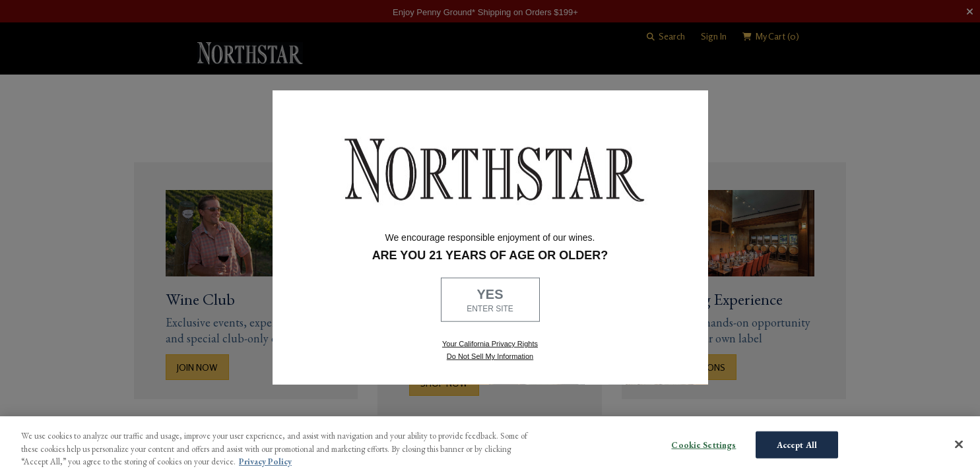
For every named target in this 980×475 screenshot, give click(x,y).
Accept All (797, 444)
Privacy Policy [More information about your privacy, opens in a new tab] (265, 461)
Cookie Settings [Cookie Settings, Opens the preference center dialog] (703, 444)
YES (490, 301)
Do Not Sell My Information (490, 356)
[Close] (959, 444)
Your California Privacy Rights (490, 344)
